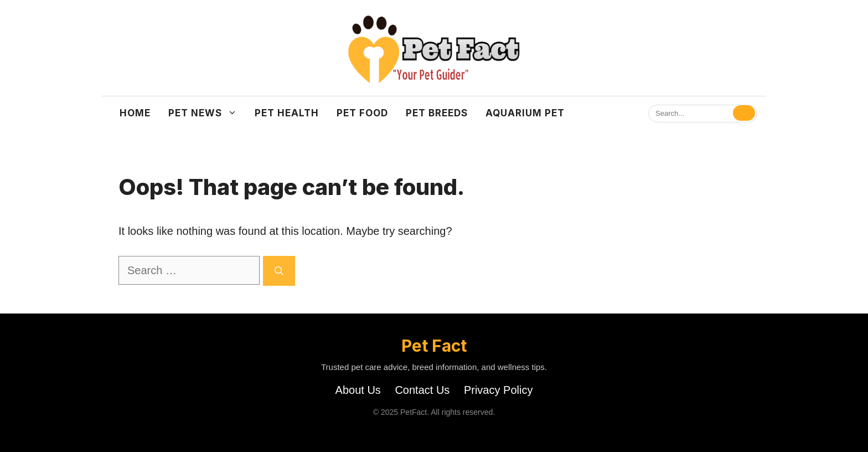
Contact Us (422, 390)
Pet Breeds (437, 113)
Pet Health (287, 113)
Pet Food (362, 113)
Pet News (207, 113)
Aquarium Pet (525, 113)
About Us (358, 390)
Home (135, 113)
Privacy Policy (498, 390)
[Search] (744, 113)
